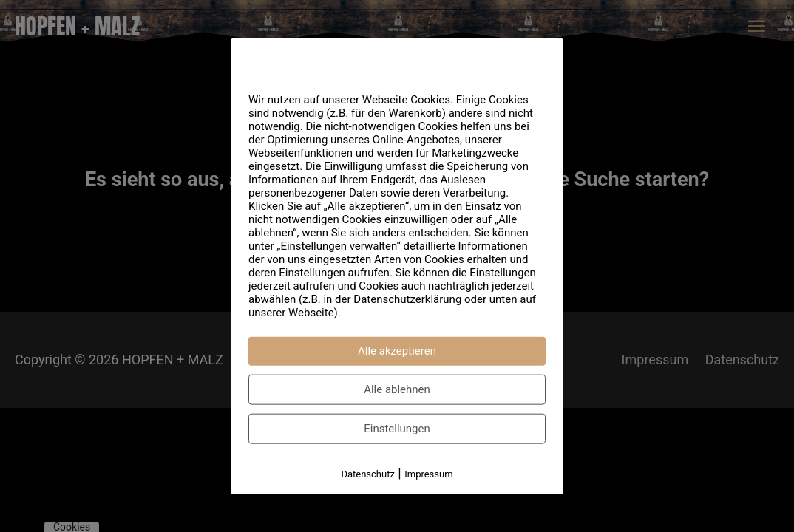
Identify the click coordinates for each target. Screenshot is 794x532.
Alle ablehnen (397, 389)
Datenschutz (367, 474)
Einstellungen (397, 429)
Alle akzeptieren (397, 351)
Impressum (428, 474)
